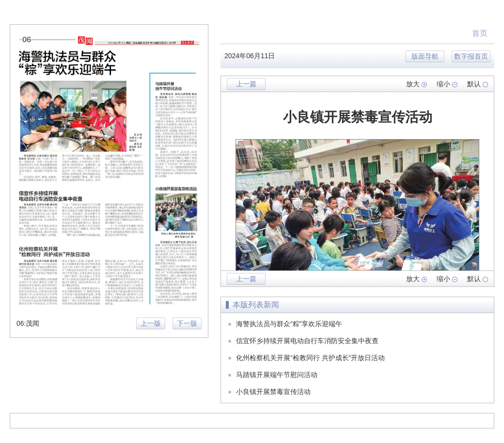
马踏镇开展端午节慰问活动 (277, 375)
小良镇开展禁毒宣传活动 (273, 392)
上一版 (151, 323)
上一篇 (246, 84)
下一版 (187, 323)
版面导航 (425, 56)
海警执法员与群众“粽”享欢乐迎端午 (289, 324)
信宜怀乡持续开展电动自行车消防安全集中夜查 (307, 341)
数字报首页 (471, 56)
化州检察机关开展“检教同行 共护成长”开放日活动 (310, 358)
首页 (480, 33)
